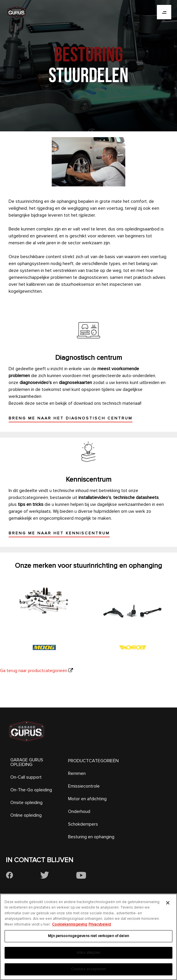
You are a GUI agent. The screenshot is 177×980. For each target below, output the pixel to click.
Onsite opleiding (26, 803)
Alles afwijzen (88, 953)
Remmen (77, 773)
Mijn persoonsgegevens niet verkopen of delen (88, 936)
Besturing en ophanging (91, 837)
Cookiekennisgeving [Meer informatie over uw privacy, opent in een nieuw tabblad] (70, 924)
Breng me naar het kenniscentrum (59, 533)
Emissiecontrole (84, 786)
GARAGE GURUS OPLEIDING (27, 762)
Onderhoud (79, 811)
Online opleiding (26, 815)
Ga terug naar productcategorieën (34, 671)
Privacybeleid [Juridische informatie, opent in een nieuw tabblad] (100, 924)
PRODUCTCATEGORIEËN (93, 761)
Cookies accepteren (88, 969)
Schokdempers (83, 824)
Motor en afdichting (87, 799)
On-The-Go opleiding (31, 790)
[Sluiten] (168, 903)
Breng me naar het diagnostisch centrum (71, 418)
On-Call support (26, 777)
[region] (88, 937)
